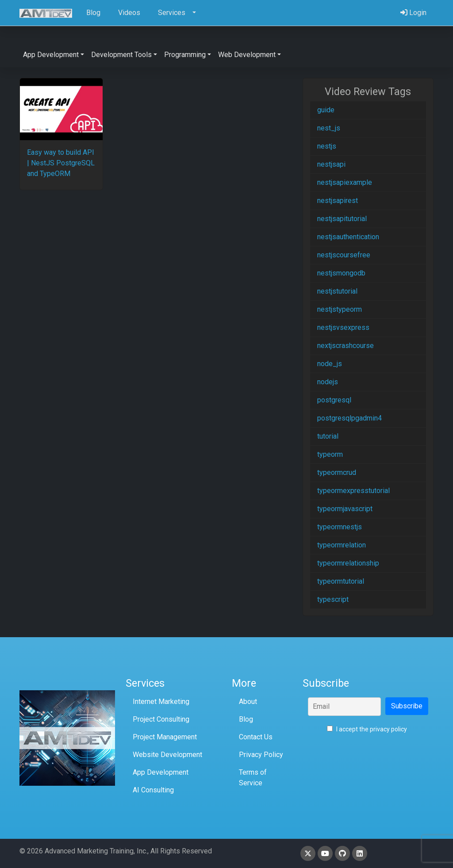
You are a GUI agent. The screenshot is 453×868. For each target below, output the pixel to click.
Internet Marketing (161, 702)
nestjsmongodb (341, 273)
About (248, 702)
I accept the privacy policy (367, 729)
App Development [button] (51, 55)
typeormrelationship (348, 563)
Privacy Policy (261, 755)
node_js (330, 364)
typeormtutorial (341, 581)
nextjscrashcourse (346, 346)
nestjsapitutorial (342, 219)
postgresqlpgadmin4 (349, 418)
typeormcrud (337, 472)
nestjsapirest (338, 201)
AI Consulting (153, 790)
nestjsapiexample (345, 182)
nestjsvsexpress (343, 327)
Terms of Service (253, 778)
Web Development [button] (247, 55)
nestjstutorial (337, 291)
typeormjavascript (345, 509)
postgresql (334, 400)
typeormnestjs (340, 527)
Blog (246, 719)
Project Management (165, 737)
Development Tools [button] (121, 55)
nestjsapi (331, 164)
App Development (161, 772)
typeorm (330, 454)
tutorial (328, 436)
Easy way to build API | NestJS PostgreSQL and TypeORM (61, 163)
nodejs (328, 382)
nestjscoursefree (344, 255)
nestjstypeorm (340, 309)
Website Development (167, 755)
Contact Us (256, 737)
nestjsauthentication (348, 237)
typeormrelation (342, 545)
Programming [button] (185, 55)
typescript (333, 599)
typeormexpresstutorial (353, 491)
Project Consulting (161, 719)
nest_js (329, 128)
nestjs (327, 146)
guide (326, 110)
